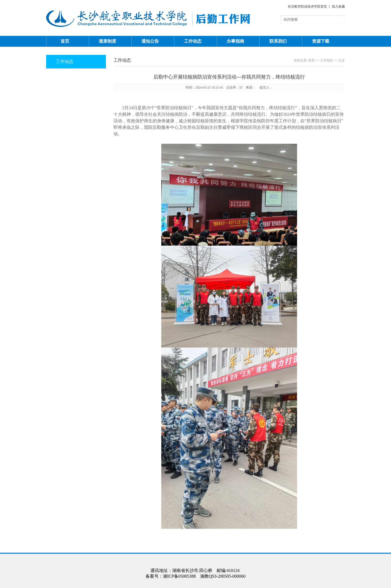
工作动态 (193, 41)
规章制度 (108, 41)
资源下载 (321, 41)
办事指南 (235, 41)
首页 (65, 41)
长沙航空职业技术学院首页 (307, 7)
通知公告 (150, 41)
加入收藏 (338, 7)
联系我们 (278, 41)
